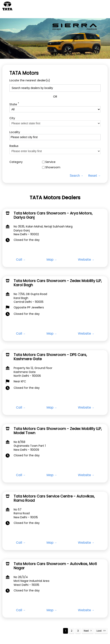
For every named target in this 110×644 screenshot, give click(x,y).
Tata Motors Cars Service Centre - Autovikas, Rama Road (54, 498)
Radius (14, 146)
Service (50, 162)
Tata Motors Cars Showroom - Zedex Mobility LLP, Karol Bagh (58, 283)
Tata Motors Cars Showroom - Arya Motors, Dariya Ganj (53, 215)
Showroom (53, 167)
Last (99, 631)
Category (16, 162)
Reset (93, 176)
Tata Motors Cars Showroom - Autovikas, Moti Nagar (55, 566)
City (12, 118)
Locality (15, 132)
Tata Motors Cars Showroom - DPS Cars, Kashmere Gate (50, 357)
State (14, 104)
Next (86, 631)
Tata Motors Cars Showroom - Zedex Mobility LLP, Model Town (58, 431)
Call (19, 260)
